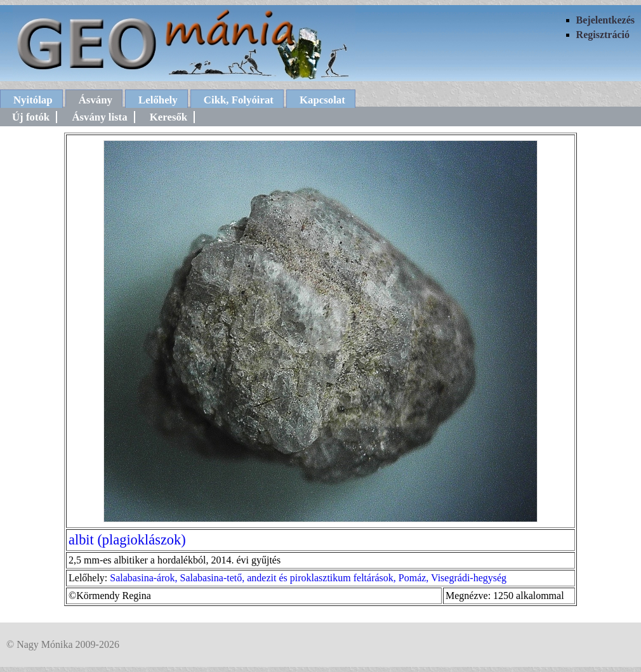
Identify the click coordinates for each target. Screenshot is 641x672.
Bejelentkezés (605, 20)
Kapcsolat (322, 100)
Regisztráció (603, 35)
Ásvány (96, 100)
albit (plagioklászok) (127, 540)
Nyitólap (33, 100)
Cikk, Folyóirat (239, 100)
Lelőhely (158, 100)
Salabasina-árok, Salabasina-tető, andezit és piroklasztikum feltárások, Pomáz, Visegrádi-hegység (308, 578)
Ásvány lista (99, 117)
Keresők (169, 117)
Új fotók (31, 117)
